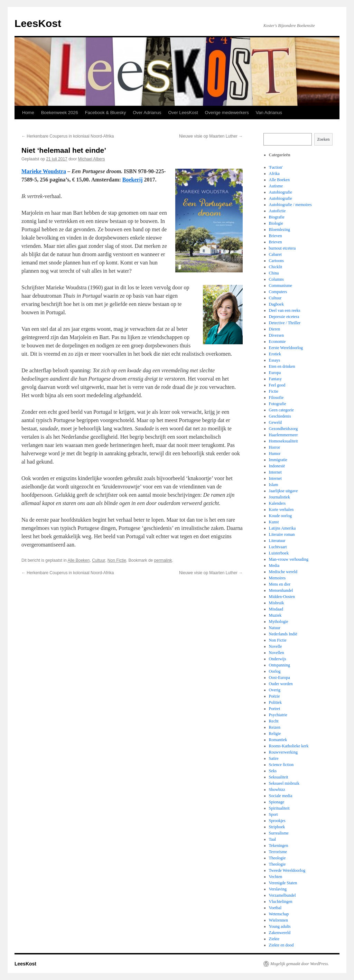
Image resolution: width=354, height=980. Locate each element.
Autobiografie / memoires (290, 205)
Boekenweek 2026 (60, 113)
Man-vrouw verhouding (289, 559)
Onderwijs (278, 659)
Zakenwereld (280, 933)
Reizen (275, 727)
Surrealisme (279, 833)
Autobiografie (281, 192)
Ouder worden (281, 684)
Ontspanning (280, 665)
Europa (275, 373)
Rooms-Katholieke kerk (289, 746)
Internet (275, 472)
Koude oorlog (280, 516)
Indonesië (277, 466)
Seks (273, 771)
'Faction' (276, 167)
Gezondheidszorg (283, 429)
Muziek (275, 615)
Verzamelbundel (282, 895)
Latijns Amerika (282, 528)
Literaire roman (282, 534)
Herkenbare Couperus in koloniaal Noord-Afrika (68, 136)
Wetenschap (279, 914)
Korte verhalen (281, 510)
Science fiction (281, 765)
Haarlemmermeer (283, 435)
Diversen (276, 335)
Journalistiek (280, 497)
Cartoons (276, 261)
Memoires (277, 578)
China (274, 273)
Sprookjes (277, 821)
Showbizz (277, 790)
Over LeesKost (183, 113)
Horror (275, 447)
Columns (276, 279)
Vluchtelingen (281, 902)
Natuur (275, 628)
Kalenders (277, 503)
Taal (272, 839)
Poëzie (274, 696)
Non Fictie (117, 560)
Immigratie (278, 460)
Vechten (276, 877)
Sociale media (281, 796)
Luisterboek (279, 553)
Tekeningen (279, 846)
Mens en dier (280, 584)
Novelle (276, 646)
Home (28, 113)
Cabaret (275, 254)
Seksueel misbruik (284, 783)
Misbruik (277, 603)
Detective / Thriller (285, 323)
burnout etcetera (282, 248)
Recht (274, 721)
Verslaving (278, 889)
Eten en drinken (282, 366)
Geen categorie (281, 410)
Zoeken (324, 139)
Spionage (277, 802)
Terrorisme (278, 852)
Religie (275, 734)
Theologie (277, 858)
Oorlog (275, 671)
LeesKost (38, 23)
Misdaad (276, 609)
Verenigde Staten (283, 883)
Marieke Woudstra (44, 171)
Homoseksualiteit (283, 441)
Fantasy (275, 379)
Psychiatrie (278, 715)
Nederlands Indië (283, 634)
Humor (275, 454)
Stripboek (277, 827)
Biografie (277, 217)
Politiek (275, 702)
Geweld (275, 422)
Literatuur (277, 541)
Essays (275, 360)
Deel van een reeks (285, 310)
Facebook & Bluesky (106, 113)
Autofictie (277, 211)
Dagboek (276, 304)
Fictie (274, 391)
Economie (277, 342)
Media (274, 566)
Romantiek (278, 740)
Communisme (281, 286)
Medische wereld (283, 572)
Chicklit (276, 267)
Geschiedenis (280, 416)
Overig (275, 690)
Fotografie (278, 404)
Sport (273, 814)
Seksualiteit (279, 777)
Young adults (280, 926)
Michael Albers (92, 159)
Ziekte (274, 939)
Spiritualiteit (279, 808)
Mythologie (279, 622)
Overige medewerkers (227, 113)
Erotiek (275, 354)
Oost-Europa (280, 678)
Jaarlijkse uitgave (283, 491)
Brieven (276, 236)
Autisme (276, 186)
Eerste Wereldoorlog (286, 348)
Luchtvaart (278, 547)
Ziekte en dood (281, 945)
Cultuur (99, 560)
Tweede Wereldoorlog (287, 870)
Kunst (274, 522)
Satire (274, 758)
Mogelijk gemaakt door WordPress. (300, 964)
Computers (278, 292)
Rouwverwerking (283, 752)
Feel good (277, 385)
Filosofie (276, 398)
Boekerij (133, 180)
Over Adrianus (147, 113)
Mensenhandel (281, 590)
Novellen (277, 653)
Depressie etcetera (284, 317)
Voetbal (275, 908)
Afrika (274, 174)
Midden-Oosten (282, 597)
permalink (163, 560)
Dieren (275, 329)
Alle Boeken (78, 560)
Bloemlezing (280, 230)
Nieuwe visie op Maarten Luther (211, 136)
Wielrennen (279, 920)
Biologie (276, 223)
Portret (275, 709)
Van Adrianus (269, 113)
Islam (274, 485)
